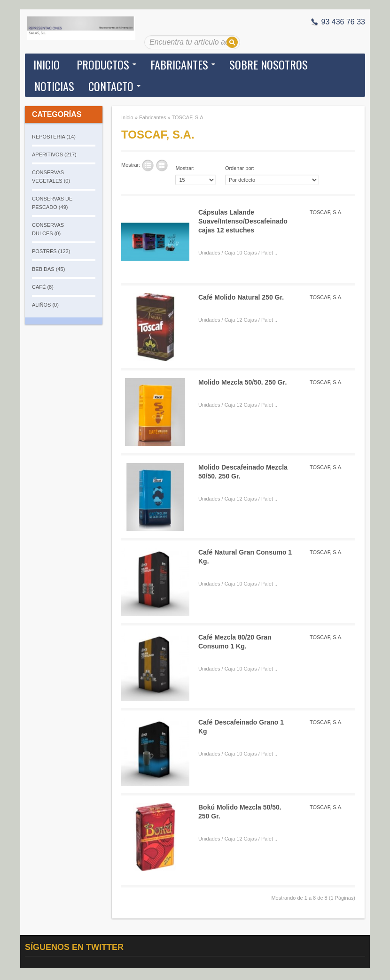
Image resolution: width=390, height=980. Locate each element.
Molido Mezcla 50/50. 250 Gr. (242, 382)
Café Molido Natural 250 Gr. (241, 297)
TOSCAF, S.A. (188, 117)
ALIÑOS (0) (45, 305)
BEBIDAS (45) (48, 269)
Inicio (47, 64)
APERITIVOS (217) (54, 154)
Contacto (111, 86)
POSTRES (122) (51, 251)
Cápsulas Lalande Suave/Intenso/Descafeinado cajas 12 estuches (243, 221)
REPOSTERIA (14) (54, 137)
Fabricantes (179, 64)
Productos (103, 64)
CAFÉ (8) (43, 287)
